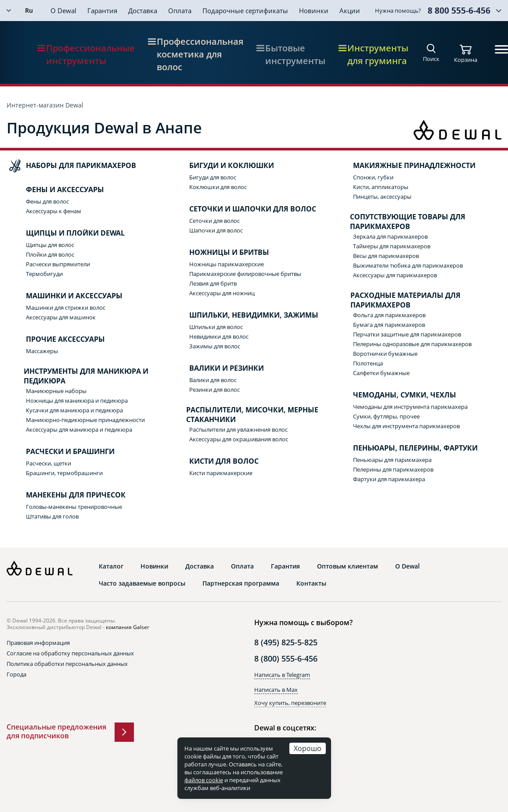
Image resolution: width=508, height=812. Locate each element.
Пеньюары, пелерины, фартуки (407, 448)
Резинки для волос (214, 390)
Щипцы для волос (50, 245)
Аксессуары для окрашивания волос (239, 439)
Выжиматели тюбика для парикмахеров (408, 265)
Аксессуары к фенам (54, 211)
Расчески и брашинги (61, 452)
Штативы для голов (52, 516)
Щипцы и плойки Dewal (67, 233)
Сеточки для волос (214, 221)
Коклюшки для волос (218, 187)
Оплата (180, 11)
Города (16, 674)
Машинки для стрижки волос (66, 308)
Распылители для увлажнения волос (238, 429)
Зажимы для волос (215, 346)
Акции (350, 11)
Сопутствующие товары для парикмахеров (401, 222)
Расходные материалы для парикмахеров (398, 300)
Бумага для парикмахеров (389, 325)
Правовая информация (38, 643)
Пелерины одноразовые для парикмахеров (412, 344)
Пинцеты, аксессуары (382, 197)
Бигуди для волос (213, 177)
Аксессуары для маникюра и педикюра (79, 429)
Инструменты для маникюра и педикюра (78, 376)
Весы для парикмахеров (386, 256)
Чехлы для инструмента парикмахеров (406, 426)
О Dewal (63, 11)
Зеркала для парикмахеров (390, 236)
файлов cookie (204, 780)
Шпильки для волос (216, 327)
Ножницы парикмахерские (227, 264)
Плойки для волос (50, 254)
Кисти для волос (215, 461)
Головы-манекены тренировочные (74, 507)
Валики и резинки (218, 368)
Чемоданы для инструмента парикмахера (410, 407)
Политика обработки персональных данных (67, 664)
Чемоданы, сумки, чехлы (396, 395)
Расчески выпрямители (58, 264)
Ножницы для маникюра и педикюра (77, 401)
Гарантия (102, 11)
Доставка (143, 11)
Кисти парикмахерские (221, 473)
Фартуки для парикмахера (389, 479)
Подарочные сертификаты (245, 11)
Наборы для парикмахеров (72, 166)
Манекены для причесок (67, 495)
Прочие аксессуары (57, 340)
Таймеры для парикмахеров (392, 246)
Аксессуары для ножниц (222, 293)
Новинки (314, 11)
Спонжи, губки (373, 177)
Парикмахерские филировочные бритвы (245, 274)
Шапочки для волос (216, 230)
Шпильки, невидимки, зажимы (245, 315)
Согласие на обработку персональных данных (70, 653)
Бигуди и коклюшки (223, 166)
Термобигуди (44, 274)
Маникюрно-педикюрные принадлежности (85, 420)
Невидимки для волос (219, 336)
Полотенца (368, 363)
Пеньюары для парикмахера (392, 460)
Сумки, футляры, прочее (386, 416)
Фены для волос (47, 201)
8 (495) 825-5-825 (286, 642)
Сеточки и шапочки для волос (244, 209)
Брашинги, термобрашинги (64, 473)
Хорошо (308, 748)
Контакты (311, 583)
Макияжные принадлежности (405, 166)
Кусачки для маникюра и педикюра (74, 410)
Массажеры (42, 351)
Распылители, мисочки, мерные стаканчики (245, 415)
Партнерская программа (241, 583)
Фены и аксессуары (56, 190)
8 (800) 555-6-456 (286, 658)
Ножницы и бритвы (220, 253)
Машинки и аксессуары (65, 296)
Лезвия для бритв (213, 283)
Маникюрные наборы (56, 391)
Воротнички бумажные (385, 354)
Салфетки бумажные (381, 373)
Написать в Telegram (282, 675)
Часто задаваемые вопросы (142, 583)
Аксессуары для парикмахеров (395, 275)
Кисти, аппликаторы (381, 187)
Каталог (111, 566)
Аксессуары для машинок (61, 317)
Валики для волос (213, 380)
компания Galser (128, 627)
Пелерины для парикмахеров (393, 469)
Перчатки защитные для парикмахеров (407, 334)
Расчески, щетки (49, 463)
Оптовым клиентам (348, 566)
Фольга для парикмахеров (389, 315)
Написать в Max (276, 690)
